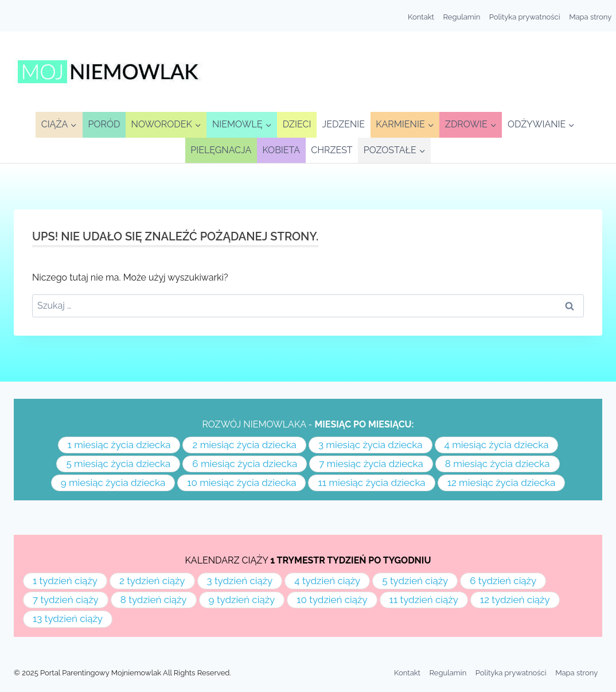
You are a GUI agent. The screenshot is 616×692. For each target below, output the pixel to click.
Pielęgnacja (221, 150)
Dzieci (297, 124)
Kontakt (421, 17)
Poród (104, 124)
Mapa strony (590, 17)
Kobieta (281, 150)
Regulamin (462, 17)
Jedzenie (344, 124)
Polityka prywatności (525, 17)
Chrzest (332, 150)
